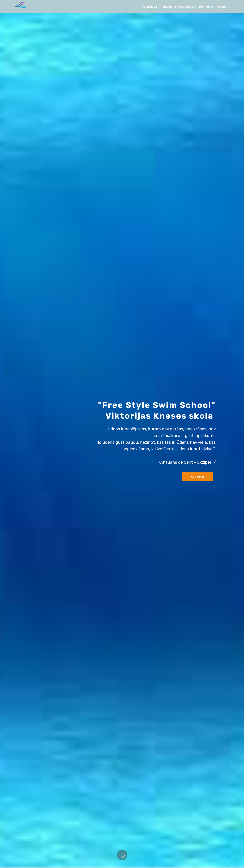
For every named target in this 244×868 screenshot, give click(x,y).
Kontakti (222, 7)
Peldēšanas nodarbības (177, 7)
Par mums (206, 7)
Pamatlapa (149, 7)
